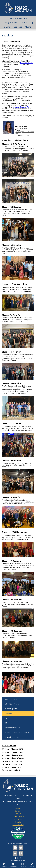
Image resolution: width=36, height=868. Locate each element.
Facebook (15, 848)
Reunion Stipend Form (22, 107)
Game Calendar (18, 817)
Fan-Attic (26, 23)
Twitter (21, 848)
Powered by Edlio (18, 860)
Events (18, 822)
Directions (32, 865)
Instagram (21, 854)
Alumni (28, 27)
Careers (18, 814)
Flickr (15, 854)
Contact (18, 27)
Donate (18, 808)
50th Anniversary (18, 18)
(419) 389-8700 (9, 801)
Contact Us (23, 865)
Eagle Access (12, 23)
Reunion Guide (26, 63)
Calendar (4, 865)
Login (18, 858)
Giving (7, 27)
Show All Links (18, 825)
